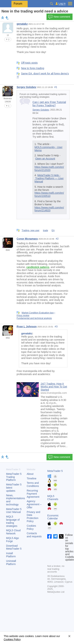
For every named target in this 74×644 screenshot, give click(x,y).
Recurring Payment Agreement (33, 494)
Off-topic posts (29, 63)
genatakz (22, 24)
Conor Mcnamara (27, 239)
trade (45, 230)
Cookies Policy (31, 527)
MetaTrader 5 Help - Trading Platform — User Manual (49, 178)
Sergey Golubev (26, 87)
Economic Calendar (53, 517)
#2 (57, 239)
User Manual (14, 511)
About (30, 474)
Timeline (32, 478)
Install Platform (11, 555)
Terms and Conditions (33, 484)
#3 (56, 326)
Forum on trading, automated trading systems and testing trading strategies (43, 96)
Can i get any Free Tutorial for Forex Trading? (49, 104)
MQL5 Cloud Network (13, 532)
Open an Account (45, 159)
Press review (23, 315)
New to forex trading (33, 68)
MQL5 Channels (53, 498)
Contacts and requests (34, 535)
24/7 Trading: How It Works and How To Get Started (54, 387)
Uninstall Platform (11, 563)
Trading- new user (30, 230)
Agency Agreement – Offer (34, 504)
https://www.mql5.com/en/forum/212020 (49, 169)
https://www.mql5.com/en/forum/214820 (49, 209)
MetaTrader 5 (55, 471)
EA (53, 230)
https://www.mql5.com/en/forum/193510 (49, 194)
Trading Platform (14, 477)
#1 (56, 87)
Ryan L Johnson (27, 326)
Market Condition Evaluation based (39, 313)
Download (14, 547)
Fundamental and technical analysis (34, 318)
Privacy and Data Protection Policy (33, 517)
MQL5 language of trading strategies (13, 521)
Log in (62, 4)
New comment (59, 17)
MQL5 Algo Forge (12, 540)
